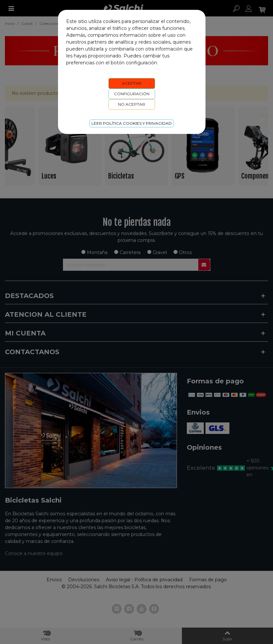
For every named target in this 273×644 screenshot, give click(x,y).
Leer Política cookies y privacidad (132, 123)
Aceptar (132, 83)
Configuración (132, 94)
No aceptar (132, 104)
